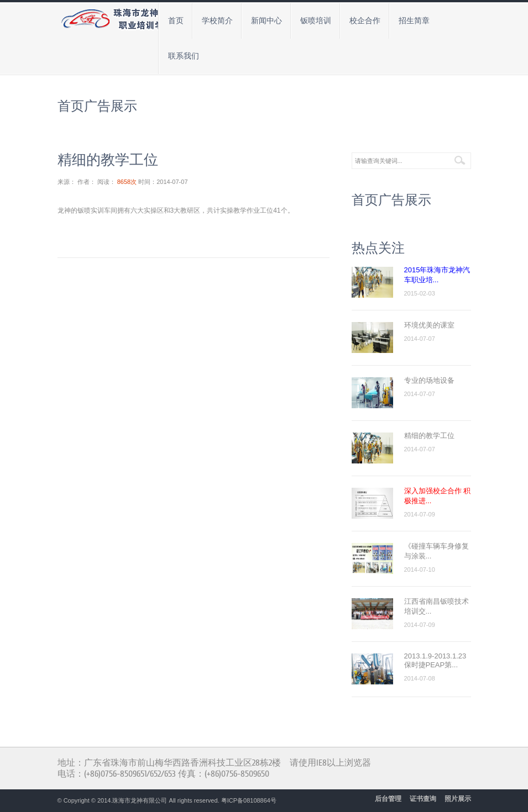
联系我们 (184, 56)
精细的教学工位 (429, 436)
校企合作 (365, 21)
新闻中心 (266, 21)
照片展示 (458, 799)
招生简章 (414, 21)
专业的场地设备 (429, 380)
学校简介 (217, 21)
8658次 (127, 182)
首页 (176, 21)
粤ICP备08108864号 (249, 800)
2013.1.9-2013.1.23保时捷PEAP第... (435, 660)
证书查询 (423, 799)
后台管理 (388, 799)
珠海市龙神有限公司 (140, 800)
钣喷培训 (316, 21)
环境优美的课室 (429, 325)
